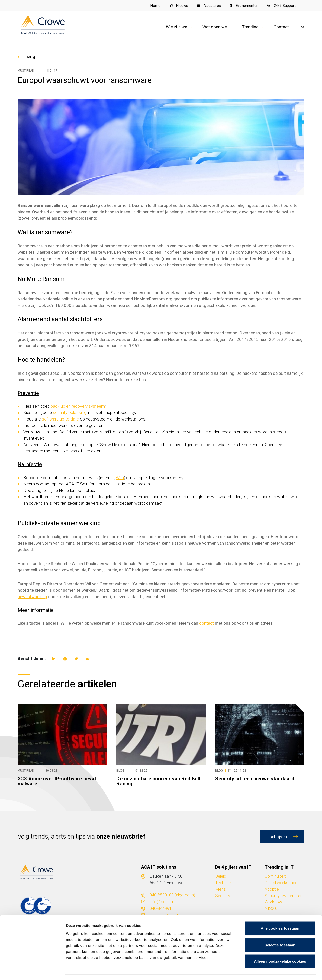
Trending (250, 27)
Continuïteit (275, 876)
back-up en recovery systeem (78, 406)
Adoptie (272, 889)
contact (207, 623)
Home (155, 6)
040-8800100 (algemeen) (172, 895)
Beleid (221, 876)
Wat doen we (215, 27)
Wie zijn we (176, 27)
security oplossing (69, 413)
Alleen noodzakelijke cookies (280, 947)
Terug (31, 57)
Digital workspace (281, 883)
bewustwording (32, 597)
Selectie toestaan (280, 931)
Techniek (223, 883)
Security (223, 896)
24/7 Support (281, 6)
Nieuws (179, 6)
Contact (281, 27)
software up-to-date (60, 419)
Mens (220, 889)
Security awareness (283, 896)
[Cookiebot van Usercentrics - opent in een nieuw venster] (33, 970)
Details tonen (272, 970)
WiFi (120, 478)
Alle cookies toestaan (280, 914)
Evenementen (244, 6)
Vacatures (209, 6)
